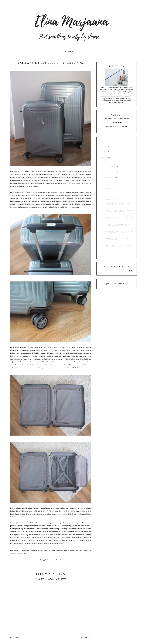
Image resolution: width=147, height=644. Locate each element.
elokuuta (109, 189)
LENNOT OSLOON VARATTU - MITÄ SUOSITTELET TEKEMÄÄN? (118, 225)
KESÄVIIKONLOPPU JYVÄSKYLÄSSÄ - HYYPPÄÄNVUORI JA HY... (119, 232)
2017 (106, 163)
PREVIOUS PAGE (84, 637)
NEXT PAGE (15, 637)
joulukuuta (110, 166)
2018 (106, 157)
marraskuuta (111, 172)
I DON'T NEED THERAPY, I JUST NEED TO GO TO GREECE (120, 246)
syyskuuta (110, 183)
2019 (106, 152)
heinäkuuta (110, 194)
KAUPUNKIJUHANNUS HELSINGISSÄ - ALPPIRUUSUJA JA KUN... (120, 211)
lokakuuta (110, 177)
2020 (106, 146)
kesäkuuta (110, 200)
